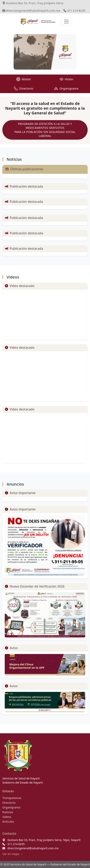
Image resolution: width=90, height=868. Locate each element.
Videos (7, 817)
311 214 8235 (74, 10)
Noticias (8, 812)
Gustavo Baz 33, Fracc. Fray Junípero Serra (33, 3)
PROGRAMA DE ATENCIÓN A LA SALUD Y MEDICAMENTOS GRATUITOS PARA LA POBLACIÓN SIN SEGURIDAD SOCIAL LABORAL (45, 130)
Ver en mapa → (13, 854)
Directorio (9, 803)
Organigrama (11, 807)
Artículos (8, 822)
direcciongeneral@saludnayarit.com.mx (31, 10)
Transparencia (12, 798)
